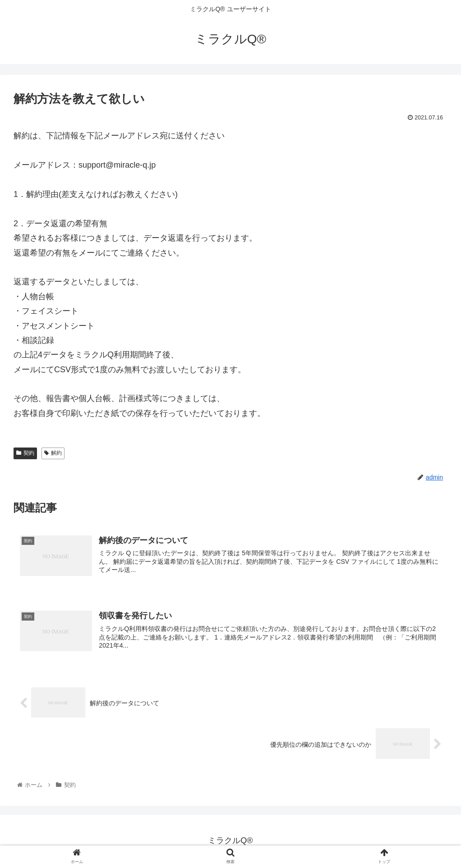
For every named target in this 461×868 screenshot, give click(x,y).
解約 (53, 453)
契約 (25, 453)
